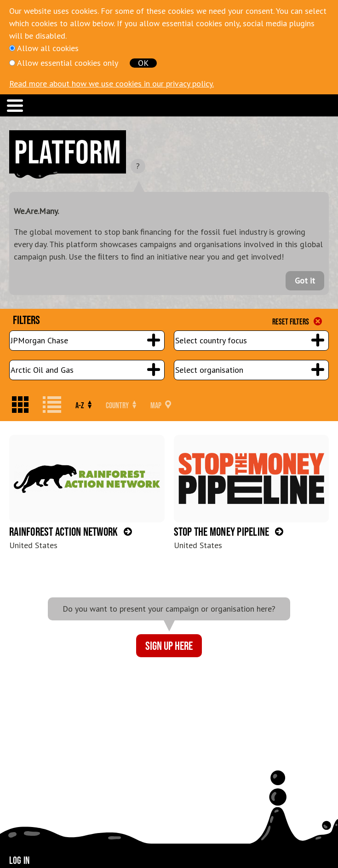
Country (121, 405)
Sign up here (169, 645)
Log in (19, 860)
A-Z (83, 405)
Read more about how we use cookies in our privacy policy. (112, 84)
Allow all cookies (48, 48)
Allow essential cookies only (68, 63)
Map (161, 405)
